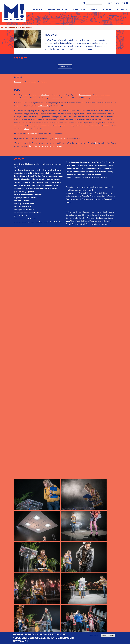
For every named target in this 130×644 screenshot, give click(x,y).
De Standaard (32, 133)
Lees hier (56, 98)
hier (97, 143)
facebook (127, 3)
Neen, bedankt (108, 636)
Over (94, 9)
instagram (125, 3)
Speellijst (79, 9)
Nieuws (38, 9)
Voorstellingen (58, 9)
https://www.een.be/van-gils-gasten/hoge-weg (46, 146)
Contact (122, 9)
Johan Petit (45, 95)
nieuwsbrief (116, 3)
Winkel (107, 9)
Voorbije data (65, 66)
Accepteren (94, 636)
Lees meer (88, 49)
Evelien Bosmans (85, 95)
